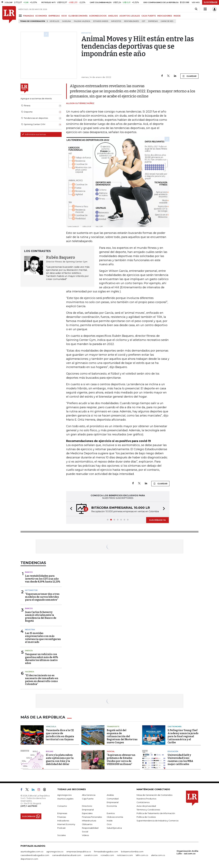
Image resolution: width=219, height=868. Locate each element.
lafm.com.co (142, 855)
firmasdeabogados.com (106, 852)
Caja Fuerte (88, 799)
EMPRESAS (54, 16)
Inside (110, 821)
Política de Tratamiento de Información (156, 813)
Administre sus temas (34, 134)
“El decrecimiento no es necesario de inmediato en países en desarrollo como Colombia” (42, 680)
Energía (29, 651)
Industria (30, 630)
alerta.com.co (158, 855)
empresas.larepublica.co (79, 852)
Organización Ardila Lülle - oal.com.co (187, 852)
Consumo (62, 806)
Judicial (111, 751)
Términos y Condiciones (148, 810)
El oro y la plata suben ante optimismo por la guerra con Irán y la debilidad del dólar (60, 760)
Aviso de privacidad (146, 806)
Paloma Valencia (82, 21)
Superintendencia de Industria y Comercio (158, 821)
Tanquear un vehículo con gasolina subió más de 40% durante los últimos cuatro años (42, 659)
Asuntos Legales (65, 799)
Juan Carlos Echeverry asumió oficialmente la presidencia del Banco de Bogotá (41, 617)
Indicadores (63, 821)
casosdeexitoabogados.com (35, 855)
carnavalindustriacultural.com (67, 855)
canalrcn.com (91, 855)
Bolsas (50, 751)
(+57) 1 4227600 (29, 806)
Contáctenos (143, 802)
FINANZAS (29, 16)
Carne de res (167, 21)
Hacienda (30, 672)
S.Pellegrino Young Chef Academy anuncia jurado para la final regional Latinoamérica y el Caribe (183, 736)
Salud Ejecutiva (114, 828)
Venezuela (51, 727)
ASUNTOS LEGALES (130, 16)
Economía (112, 806)
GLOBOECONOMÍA (78, 16)
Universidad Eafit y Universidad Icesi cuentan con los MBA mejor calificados (180, 760)
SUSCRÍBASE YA (157, 520)
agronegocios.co (55, 852)
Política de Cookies (146, 817)
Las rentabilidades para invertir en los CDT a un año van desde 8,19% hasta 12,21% (43, 579)
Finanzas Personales (92, 817)
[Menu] (21, 16)
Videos (85, 835)
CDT (144, 21)
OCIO (64, 16)
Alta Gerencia (89, 795)
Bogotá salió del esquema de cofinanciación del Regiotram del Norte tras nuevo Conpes (122, 736)
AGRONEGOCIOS (98, 16)
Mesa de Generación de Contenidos (154, 795)
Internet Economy (66, 824)
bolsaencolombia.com (132, 852)
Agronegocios (64, 795)
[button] (70, 509)
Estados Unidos (101, 21)
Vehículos (54, 21)
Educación (173, 751)
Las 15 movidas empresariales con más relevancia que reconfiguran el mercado (43, 638)
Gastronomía (175, 727)
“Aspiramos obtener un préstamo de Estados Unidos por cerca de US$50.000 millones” (121, 760)
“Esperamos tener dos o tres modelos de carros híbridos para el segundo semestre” (42, 597)
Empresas (153, 21)
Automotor (31, 590)
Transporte (113, 727)
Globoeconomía (115, 817)
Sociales (62, 835)
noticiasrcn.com (125, 855)
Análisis (110, 795)
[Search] (196, 9)
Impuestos (116, 21)
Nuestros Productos (146, 799)
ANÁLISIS (113, 16)
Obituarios (87, 824)
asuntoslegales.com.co (32, 852)
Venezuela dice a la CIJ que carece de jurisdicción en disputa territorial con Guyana (60, 735)
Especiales (87, 813)
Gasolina (67, 21)
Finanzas (62, 817)
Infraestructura (89, 821)
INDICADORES (165, 16)
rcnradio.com (107, 855)
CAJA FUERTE (149, 16)
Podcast (61, 828)
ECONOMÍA (41, 16)
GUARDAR (189, 76)
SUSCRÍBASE (211, 2)
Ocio (109, 824)
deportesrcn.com (29, 859)
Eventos (111, 813)
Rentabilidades (131, 21)
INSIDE (177, 16)
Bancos (29, 572)
